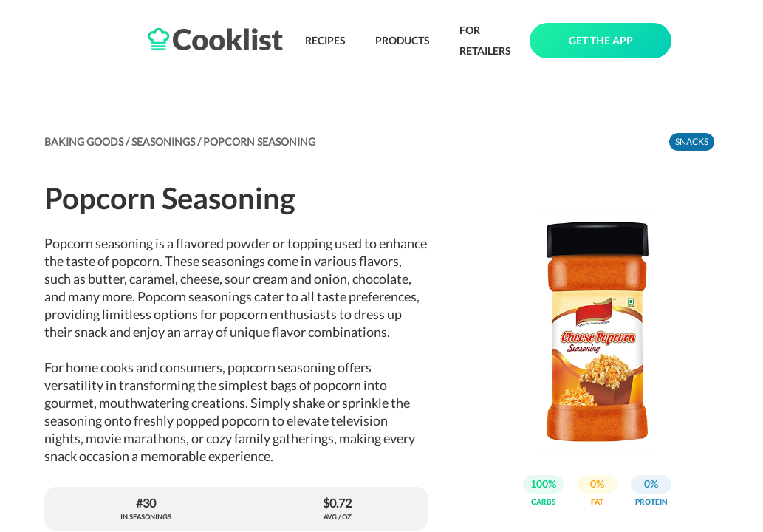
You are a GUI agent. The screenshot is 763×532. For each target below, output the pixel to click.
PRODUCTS (403, 40)
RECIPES (325, 40)
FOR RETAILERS (485, 40)
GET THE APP (601, 40)
